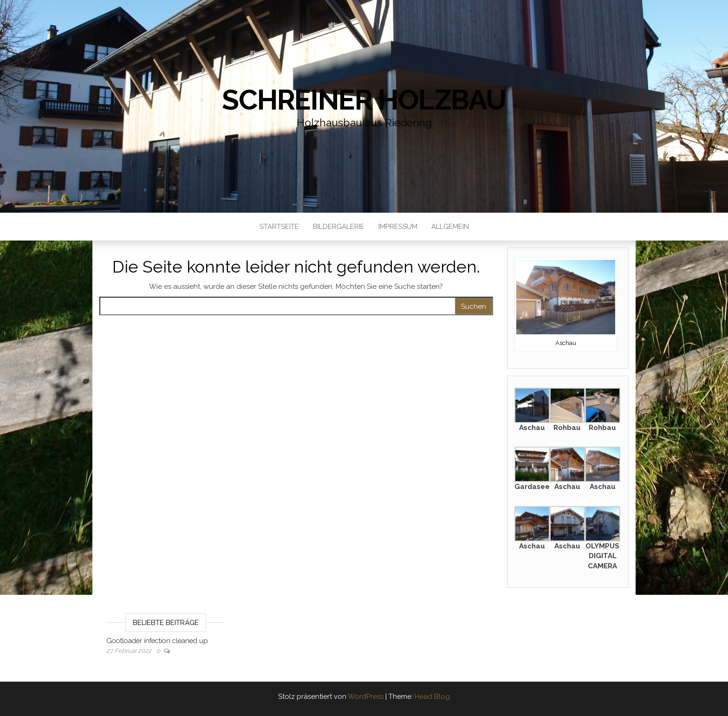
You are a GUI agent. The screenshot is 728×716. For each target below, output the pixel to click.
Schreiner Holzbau (364, 100)
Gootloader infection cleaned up (157, 641)
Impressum (398, 227)
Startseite (279, 227)
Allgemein (450, 227)
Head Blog (432, 696)
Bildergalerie (339, 227)
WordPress (366, 696)
